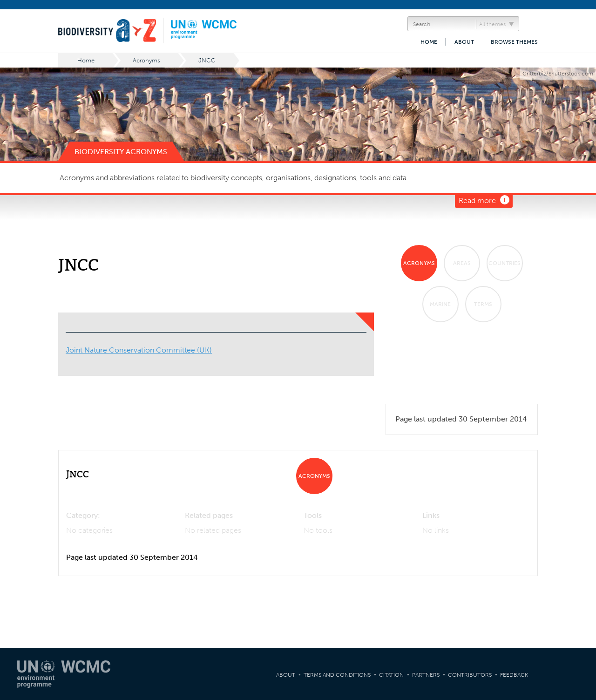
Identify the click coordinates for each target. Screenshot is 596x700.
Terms (483, 304)
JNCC (207, 60)
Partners (426, 675)
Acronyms (146, 60)
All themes (492, 24)
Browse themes (514, 42)
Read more (477, 200)
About (464, 42)
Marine (440, 304)
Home (429, 42)
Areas (462, 263)
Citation (391, 675)
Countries (505, 263)
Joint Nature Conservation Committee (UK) (139, 350)
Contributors (470, 675)
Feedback (514, 675)
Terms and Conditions (337, 675)
